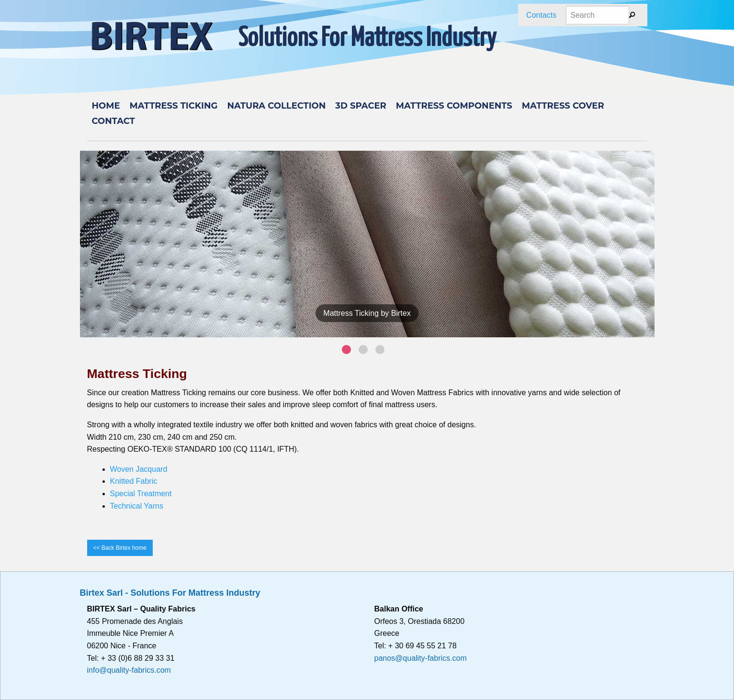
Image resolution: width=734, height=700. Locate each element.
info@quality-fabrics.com (129, 670)
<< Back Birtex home (120, 548)
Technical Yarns (137, 506)
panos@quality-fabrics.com (421, 658)
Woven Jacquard (139, 469)
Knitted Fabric (134, 481)
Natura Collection (276, 106)
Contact (113, 121)
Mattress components (454, 106)
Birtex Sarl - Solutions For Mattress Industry (170, 593)
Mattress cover (563, 106)
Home (106, 106)
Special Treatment (141, 494)
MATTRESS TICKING (174, 106)
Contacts (541, 15)
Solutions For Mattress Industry (367, 39)
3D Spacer (361, 106)
